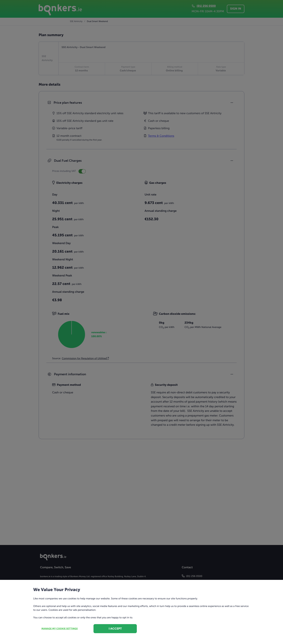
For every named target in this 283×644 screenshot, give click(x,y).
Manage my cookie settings (60, 629)
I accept (115, 629)
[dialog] (141, 322)
